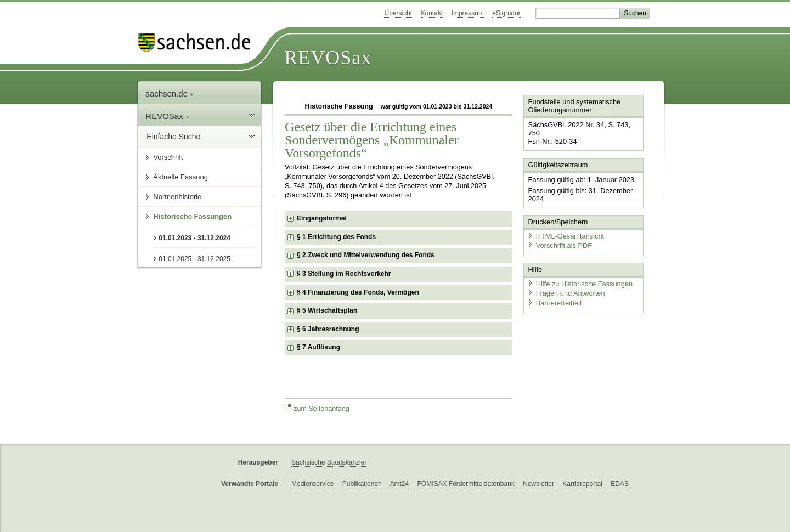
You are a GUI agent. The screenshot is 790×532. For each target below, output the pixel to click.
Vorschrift (168, 157)
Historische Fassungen (192, 216)
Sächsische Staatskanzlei (329, 462)
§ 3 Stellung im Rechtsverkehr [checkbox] (344, 274)
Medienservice (312, 484)
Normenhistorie (177, 197)
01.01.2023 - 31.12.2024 (194, 238)
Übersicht (398, 13)
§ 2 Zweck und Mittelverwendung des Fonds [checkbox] (366, 255)
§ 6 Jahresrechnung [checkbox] (328, 329)
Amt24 (399, 484)
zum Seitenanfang (317, 408)
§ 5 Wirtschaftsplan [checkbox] (327, 310)
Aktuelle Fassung (180, 177)
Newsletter (538, 484)
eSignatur (506, 13)
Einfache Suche (173, 137)
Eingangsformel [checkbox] (322, 218)
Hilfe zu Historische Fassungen (580, 284)
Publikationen (362, 484)
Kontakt (432, 13)
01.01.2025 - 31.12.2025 (194, 259)
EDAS (620, 484)
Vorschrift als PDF (560, 245)
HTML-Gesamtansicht (566, 236)
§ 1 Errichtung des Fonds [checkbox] (336, 237)
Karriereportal (582, 484)
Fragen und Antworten (566, 293)
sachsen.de (170, 94)
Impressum (468, 13)
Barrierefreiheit (555, 303)
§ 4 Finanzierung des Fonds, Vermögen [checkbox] (358, 292)
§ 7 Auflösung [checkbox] (318, 347)
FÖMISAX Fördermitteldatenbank (465, 484)
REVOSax (328, 58)
